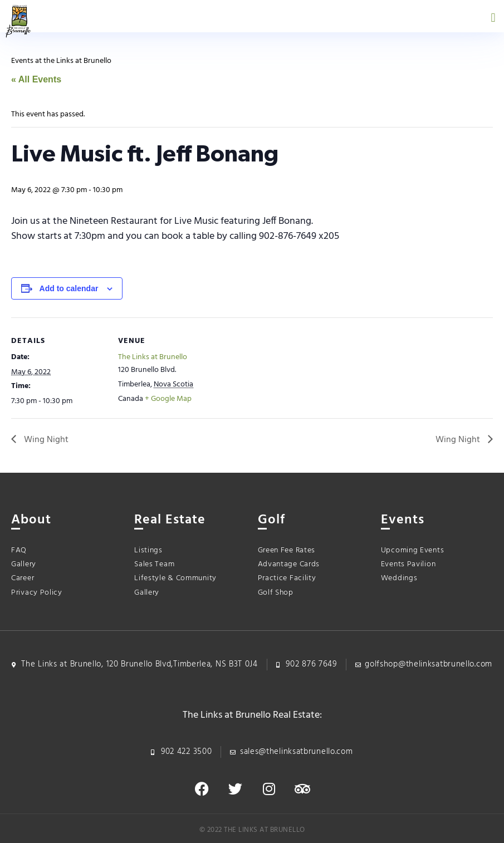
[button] (493, 18)
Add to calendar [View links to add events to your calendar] (69, 288)
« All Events (36, 79)
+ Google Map (168, 399)
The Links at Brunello (153, 357)
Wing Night (45, 440)
